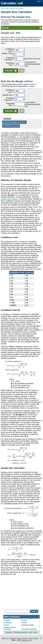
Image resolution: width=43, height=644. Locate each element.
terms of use (22, 638)
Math (30, 632)
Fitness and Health (20, 632)
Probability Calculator (11, 126)
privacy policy (33, 638)
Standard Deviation (28, 625)
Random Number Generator (10, 628)
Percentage (8, 622)
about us (5, 638)
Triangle (24, 622)
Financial (9, 632)
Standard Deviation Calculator (14, 122)
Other (35, 632)
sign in (39, 1)
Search (34, 611)
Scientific (7, 620)
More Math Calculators (29, 629)
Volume (7, 625)
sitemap (13, 638)
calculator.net (26, 640)
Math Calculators (12, 617)
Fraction (24, 620)
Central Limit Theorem (9, 199)
